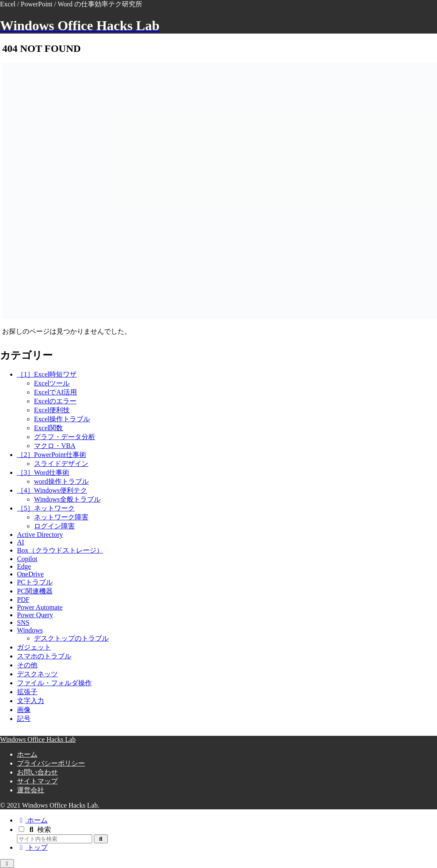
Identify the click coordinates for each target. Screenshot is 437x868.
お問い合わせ (37, 772)
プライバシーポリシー (51, 763)
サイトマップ (37, 781)
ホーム (27, 754)
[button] (101, 839)
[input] (55, 839)
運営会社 (31, 790)
